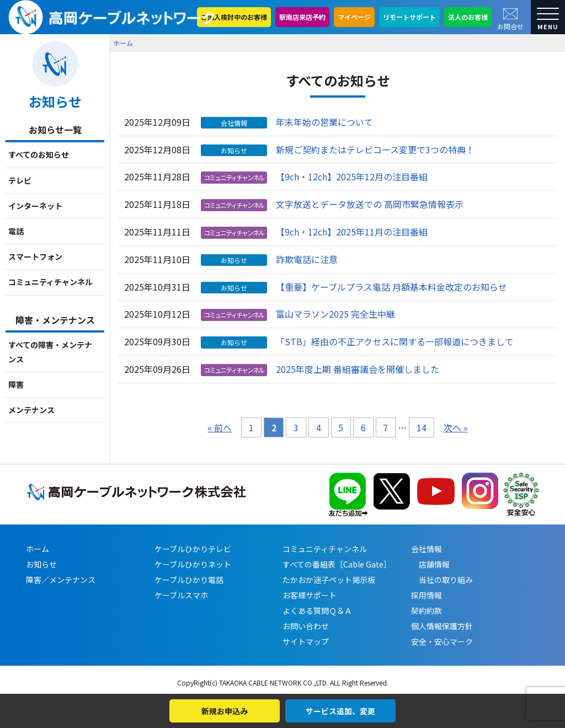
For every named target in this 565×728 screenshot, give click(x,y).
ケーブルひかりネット (193, 564)
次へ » (456, 427)
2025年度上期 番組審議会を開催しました (358, 369)
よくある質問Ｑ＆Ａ (317, 611)
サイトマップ (306, 641)
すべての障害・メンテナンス (50, 352)
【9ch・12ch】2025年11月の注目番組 (352, 232)
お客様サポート (310, 595)
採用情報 (427, 595)
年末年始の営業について (324, 122)
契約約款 (427, 611)
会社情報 (427, 549)
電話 (16, 231)
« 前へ (220, 427)
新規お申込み (225, 711)
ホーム (123, 43)
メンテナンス (31, 410)
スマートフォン (35, 256)
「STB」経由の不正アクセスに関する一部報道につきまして (395, 341)
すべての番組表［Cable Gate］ (337, 564)
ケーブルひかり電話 (189, 580)
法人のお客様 (468, 17)
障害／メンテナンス (61, 580)
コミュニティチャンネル (50, 282)
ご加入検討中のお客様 (234, 17)
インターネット (35, 206)
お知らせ (41, 564)
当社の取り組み (442, 580)
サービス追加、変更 (340, 711)
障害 (16, 384)
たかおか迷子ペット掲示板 (329, 580)
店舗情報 (430, 564)
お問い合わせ (306, 626)
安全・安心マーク (442, 641)
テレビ (20, 180)
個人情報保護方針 (442, 626)
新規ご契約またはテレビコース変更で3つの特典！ (375, 149)
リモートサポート (409, 17)
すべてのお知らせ (39, 154)
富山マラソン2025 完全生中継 (335, 314)
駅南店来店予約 (302, 17)
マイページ (354, 17)
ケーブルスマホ (181, 595)
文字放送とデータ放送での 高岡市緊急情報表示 (370, 204)
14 (422, 427)
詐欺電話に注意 (307, 259)
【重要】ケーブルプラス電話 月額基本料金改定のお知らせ (391, 287)
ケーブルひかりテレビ (193, 549)
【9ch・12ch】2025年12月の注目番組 (352, 176)
